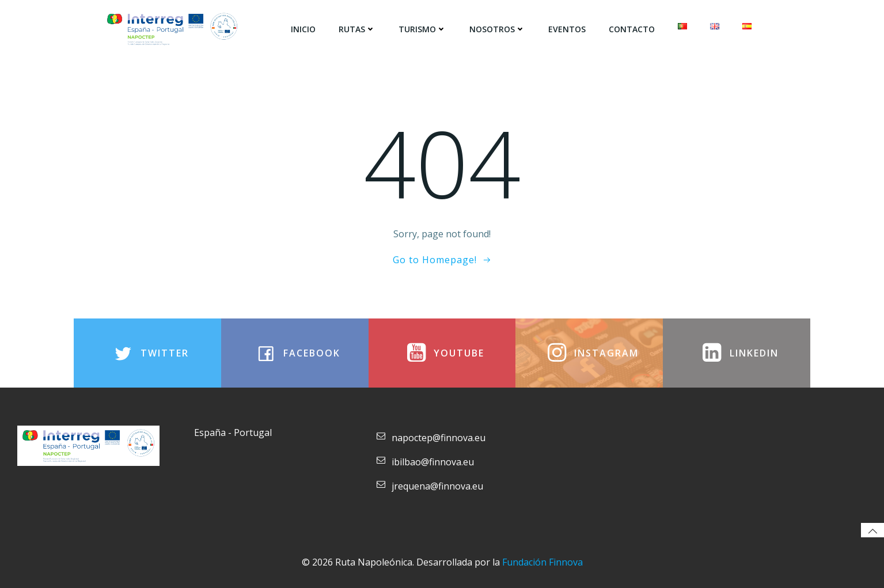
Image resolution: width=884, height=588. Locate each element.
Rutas (357, 29)
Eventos (567, 29)
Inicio (303, 29)
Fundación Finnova (542, 562)
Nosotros (497, 29)
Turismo (422, 29)
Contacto (632, 29)
